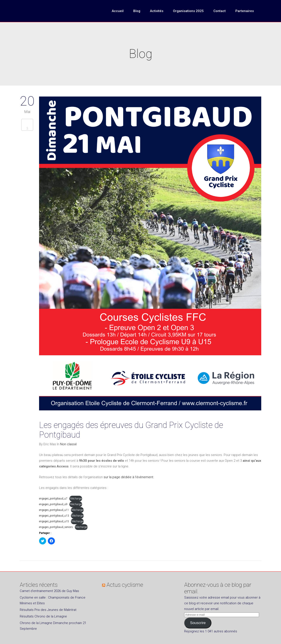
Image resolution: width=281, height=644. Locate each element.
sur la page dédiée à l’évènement (128, 477)
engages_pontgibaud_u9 (53, 504)
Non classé (68, 444)
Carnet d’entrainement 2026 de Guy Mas (49, 591)
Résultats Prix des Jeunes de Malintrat (48, 610)
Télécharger (76, 499)
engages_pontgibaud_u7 (53, 499)
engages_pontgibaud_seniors (56, 527)
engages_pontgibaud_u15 (54, 521)
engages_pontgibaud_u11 (54, 510)
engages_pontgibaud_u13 (54, 516)
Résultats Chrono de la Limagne (43, 616)
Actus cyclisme (125, 585)
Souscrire (198, 623)
